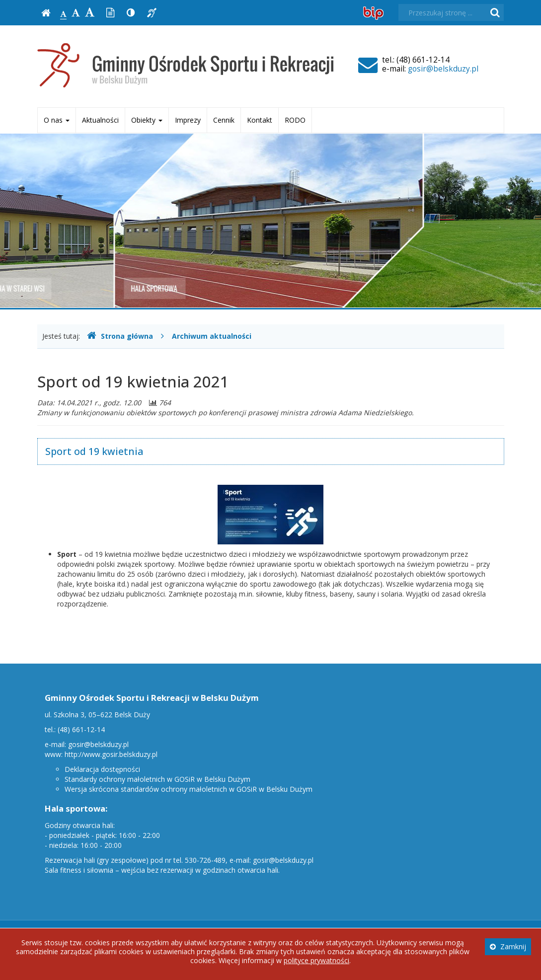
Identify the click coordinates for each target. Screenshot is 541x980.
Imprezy (188, 120)
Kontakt (260, 120)
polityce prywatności (316, 960)
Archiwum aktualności (212, 336)
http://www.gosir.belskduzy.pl (111, 754)
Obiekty (147, 120)
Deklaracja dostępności (102, 769)
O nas (57, 120)
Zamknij (508, 946)
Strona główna (120, 336)
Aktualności (100, 120)
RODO (295, 120)
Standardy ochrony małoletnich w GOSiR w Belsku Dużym (157, 779)
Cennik (224, 120)
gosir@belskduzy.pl (443, 69)
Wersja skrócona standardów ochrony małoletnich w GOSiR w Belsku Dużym (189, 789)
